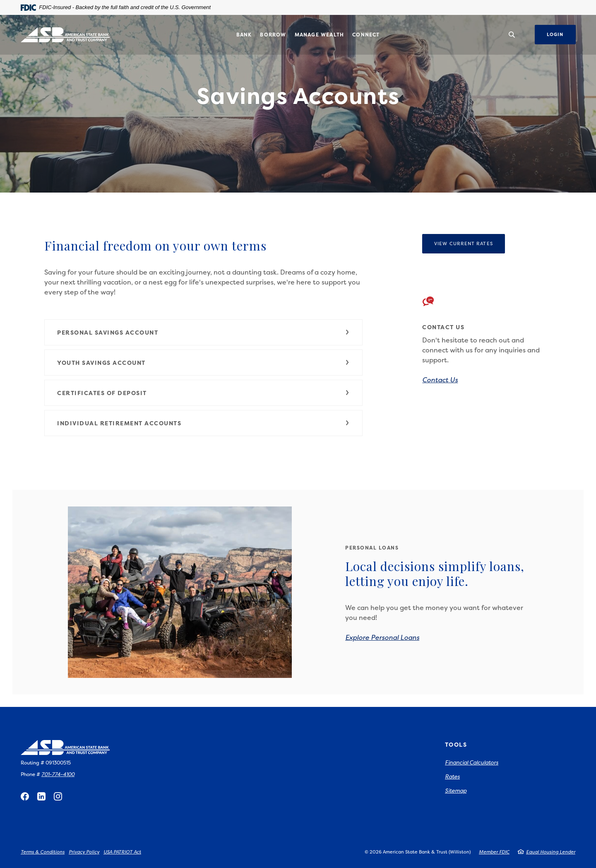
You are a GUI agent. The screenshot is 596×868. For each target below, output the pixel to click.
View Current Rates (464, 244)
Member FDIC (494, 852)
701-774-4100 (58, 774)
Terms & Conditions (43, 852)
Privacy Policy (84, 852)
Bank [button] (244, 35)
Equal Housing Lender (551, 852)
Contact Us (440, 380)
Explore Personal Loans (382, 637)
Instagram (58, 796)
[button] (203, 332)
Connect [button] (366, 35)
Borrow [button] (273, 35)
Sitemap (456, 791)
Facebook (25, 796)
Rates (452, 776)
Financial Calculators (472, 762)
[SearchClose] (512, 35)
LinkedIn (41, 796)
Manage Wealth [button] (320, 35)
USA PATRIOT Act (122, 852)
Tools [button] (456, 744)
